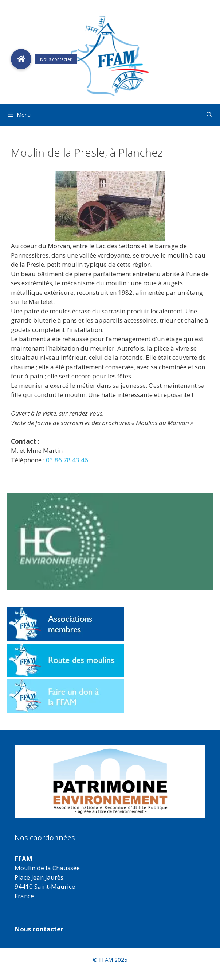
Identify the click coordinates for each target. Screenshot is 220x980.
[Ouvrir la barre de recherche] (209, 115)
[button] (110, 781)
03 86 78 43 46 (67, 460)
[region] (110, 781)
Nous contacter (39, 929)
